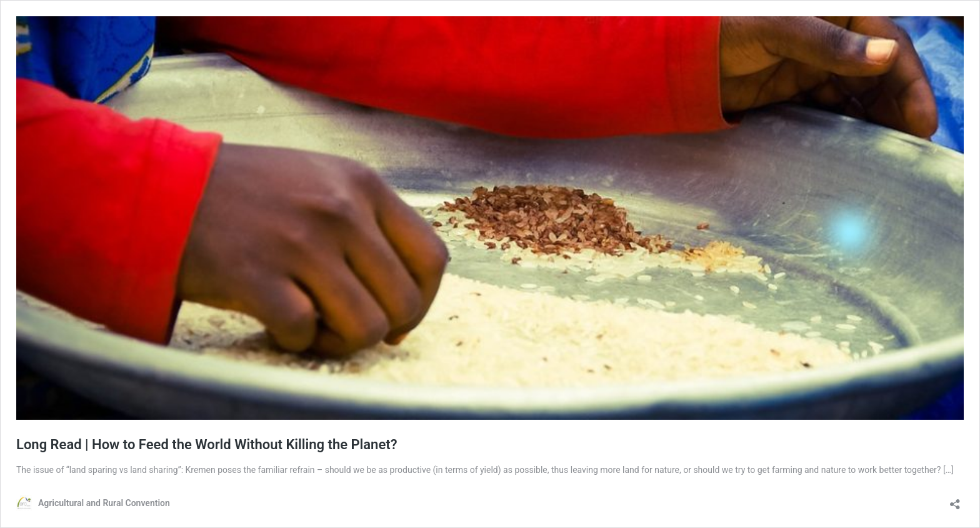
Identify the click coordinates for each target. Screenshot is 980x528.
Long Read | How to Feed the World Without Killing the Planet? (207, 444)
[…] (948, 470)
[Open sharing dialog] (955, 500)
